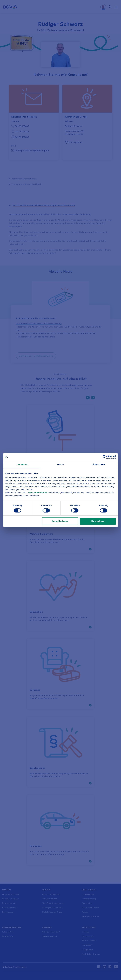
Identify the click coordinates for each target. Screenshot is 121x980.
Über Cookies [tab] (99, 464)
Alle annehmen (98, 521)
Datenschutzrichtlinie (37, 493)
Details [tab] (60, 464)
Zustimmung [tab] (22, 464)
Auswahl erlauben (60, 521)
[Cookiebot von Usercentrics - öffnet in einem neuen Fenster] (105, 457)
